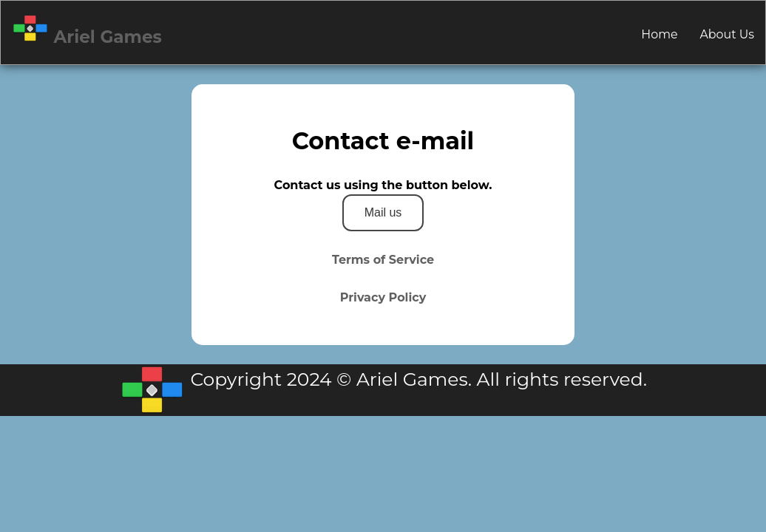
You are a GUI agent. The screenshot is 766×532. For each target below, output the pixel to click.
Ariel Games (87, 31)
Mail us (383, 212)
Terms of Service (383, 260)
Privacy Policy (383, 297)
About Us (727, 34)
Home (659, 34)
